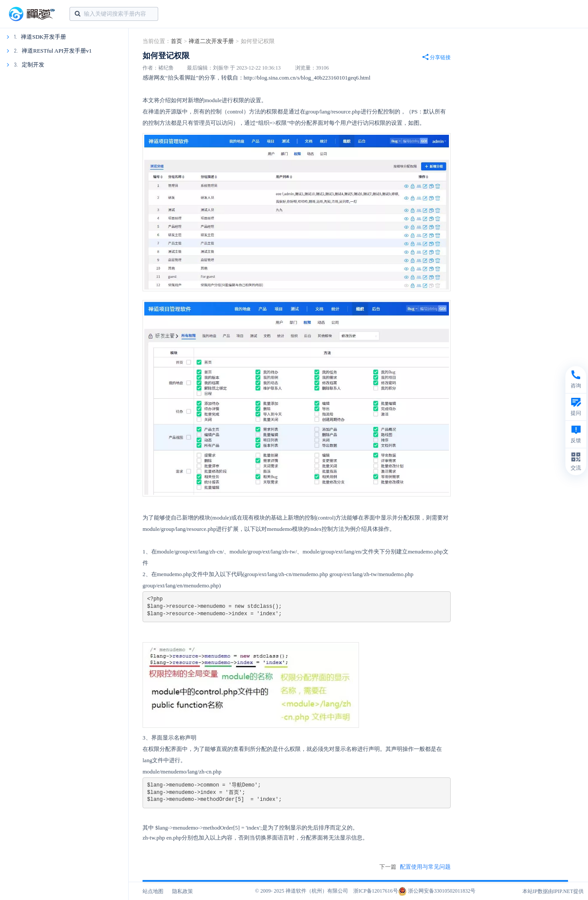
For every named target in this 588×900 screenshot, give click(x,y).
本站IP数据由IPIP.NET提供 (553, 891)
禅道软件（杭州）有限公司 (317, 891)
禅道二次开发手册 (211, 41)
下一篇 (415, 867)
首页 (176, 41)
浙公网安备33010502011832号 (437, 891)
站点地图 (153, 891)
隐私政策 (183, 891)
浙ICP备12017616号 (376, 891)
